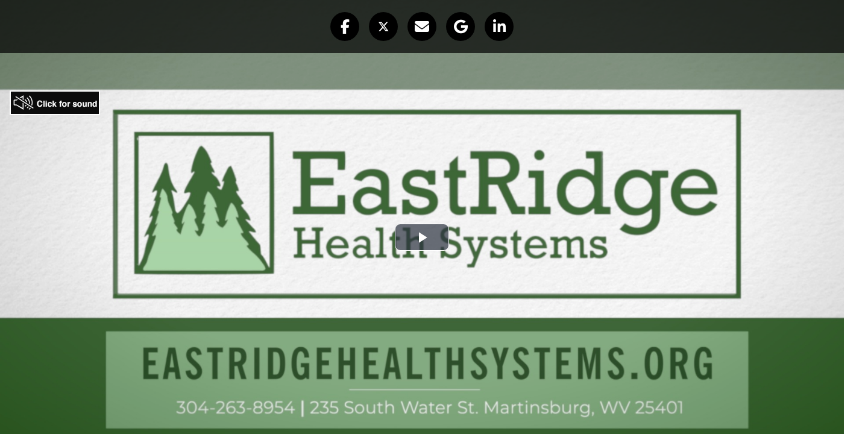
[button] (345, 27)
